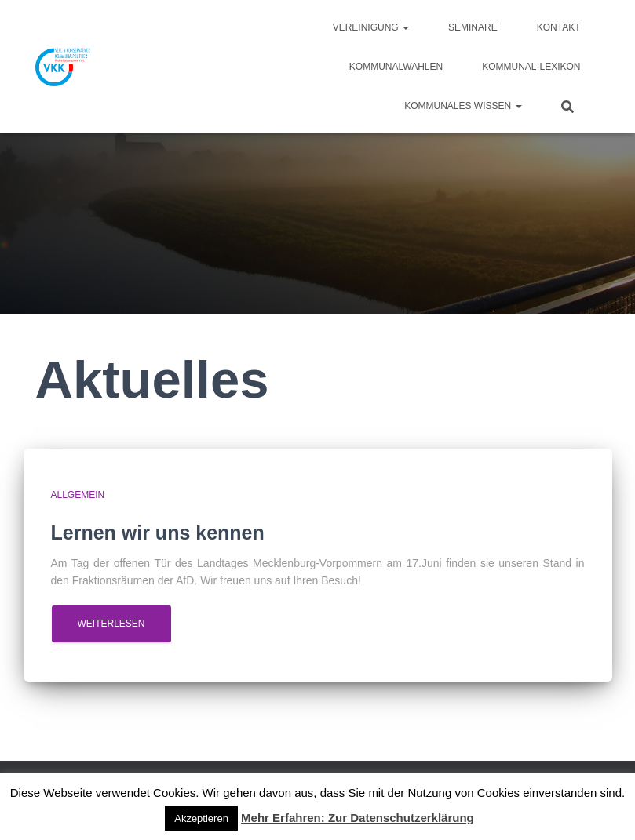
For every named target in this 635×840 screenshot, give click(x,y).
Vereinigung (371, 27)
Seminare (473, 27)
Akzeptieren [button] (201, 818)
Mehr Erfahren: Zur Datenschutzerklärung (358, 818)
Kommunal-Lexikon (531, 67)
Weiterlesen (111, 624)
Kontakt (559, 27)
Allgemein (78, 495)
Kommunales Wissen (463, 106)
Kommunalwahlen (396, 67)
